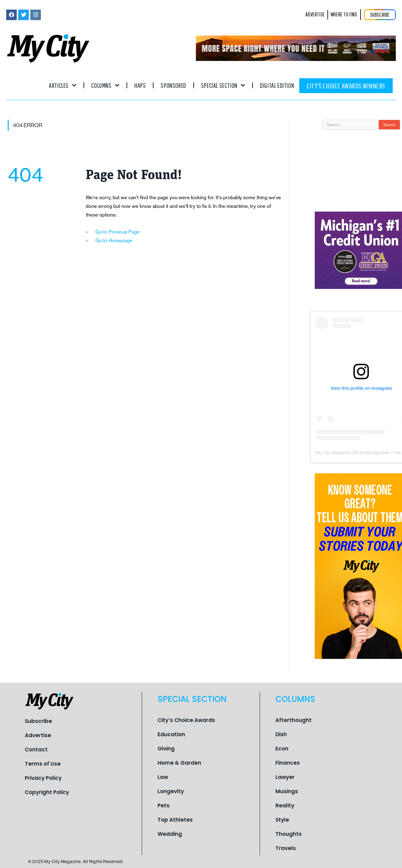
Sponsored (173, 85)
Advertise (38, 735)
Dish (281, 734)
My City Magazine (333, 453)
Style (282, 820)
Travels (286, 848)
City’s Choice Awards (186, 720)
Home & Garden (179, 763)
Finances (288, 763)
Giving (166, 749)
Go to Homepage (114, 241)
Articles (63, 85)
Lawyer (285, 777)
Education (171, 734)
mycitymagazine (373, 453)
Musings (287, 791)
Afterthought (294, 720)
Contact (36, 750)
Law (163, 777)
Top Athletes (175, 820)
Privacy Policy (43, 778)
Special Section (223, 85)
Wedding (170, 834)
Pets (164, 806)
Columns (105, 85)
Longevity (171, 791)
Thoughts (289, 834)
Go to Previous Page (117, 232)
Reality (285, 806)
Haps (140, 85)
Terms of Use (43, 764)
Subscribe (38, 721)
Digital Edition (277, 85)
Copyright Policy (47, 792)
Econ (282, 749)
